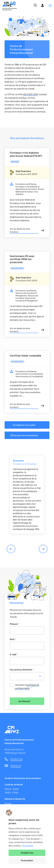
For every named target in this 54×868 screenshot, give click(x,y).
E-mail (14, 654)
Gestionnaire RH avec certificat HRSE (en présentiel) (22, 259)
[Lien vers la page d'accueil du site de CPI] (10, 6)
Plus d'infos (28, 846)
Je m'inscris (24, 701)
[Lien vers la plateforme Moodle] (42, 5)
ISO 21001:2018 (30, 94)
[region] (27, 836)
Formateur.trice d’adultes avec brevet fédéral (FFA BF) (26, 154)
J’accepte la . (27, 687)
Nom (13, 639)
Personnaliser (27, 860)
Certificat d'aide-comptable (25, 355)
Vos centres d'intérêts (22, 670)
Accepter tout (27, 853)
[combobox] (28, 676)
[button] (50, 6)
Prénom (14, 624)
